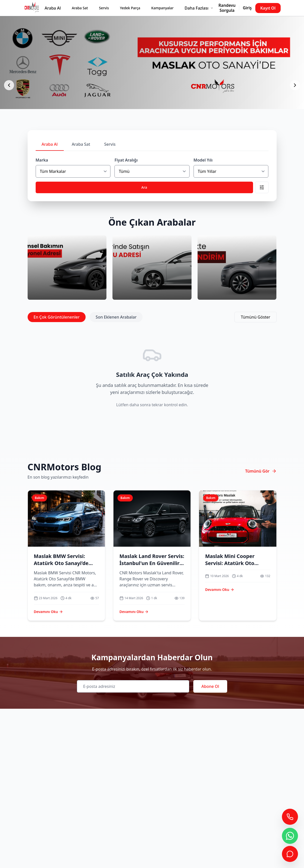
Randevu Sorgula (227, 8)
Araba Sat (80, 8)
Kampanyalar (163, 8)
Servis (104, 8)
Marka (42, 160)
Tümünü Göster (255, 317)
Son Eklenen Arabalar (116, 317)
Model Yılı (203, 160)
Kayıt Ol (268, 8)
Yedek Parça (130, 8)
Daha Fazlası (199, 8)
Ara (144, 187)
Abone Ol (210, 686)
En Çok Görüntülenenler (57, 317)
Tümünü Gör (261, 471)
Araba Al (53, 8)
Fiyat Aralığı (126, 160)
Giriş (247, 8)
